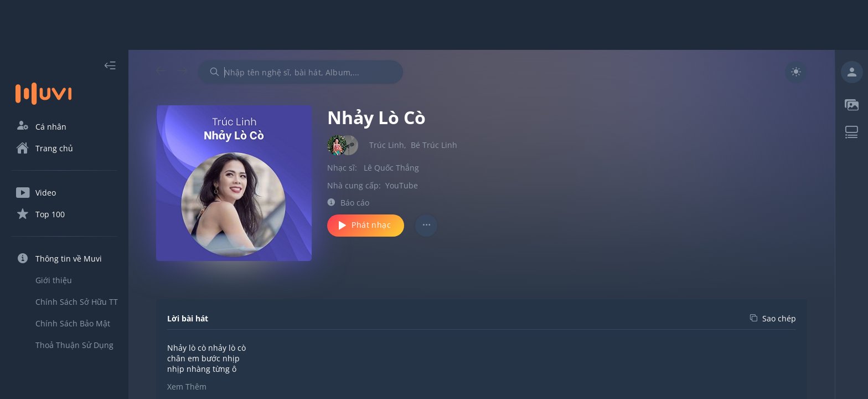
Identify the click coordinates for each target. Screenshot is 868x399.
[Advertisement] (434, 25)
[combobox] (301, 72)
